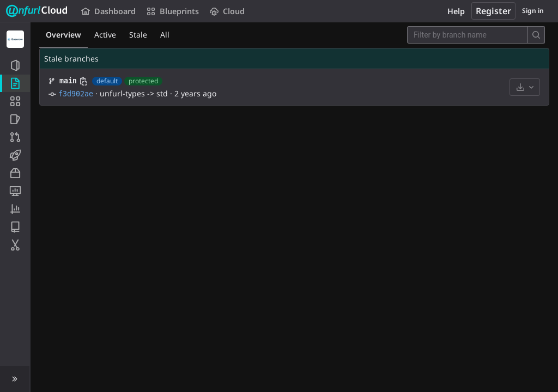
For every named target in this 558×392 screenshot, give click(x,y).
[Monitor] (15, 191)
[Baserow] (15, 39)
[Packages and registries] (15, 173)
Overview (63, 35)
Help (456, 11)
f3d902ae (76, 94)
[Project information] (15, 65)
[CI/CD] (15, 155)
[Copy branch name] (83, 81)
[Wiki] (15, 227)
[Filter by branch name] (468, 35)
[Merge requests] (15, 137)
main (68, 81)
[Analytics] (15, 209)
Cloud (227, 11)
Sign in (533, 11)
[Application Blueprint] (15, 101)
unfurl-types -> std (134, 93)
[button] (15, 379)
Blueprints (173, 11)
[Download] (525, 87)
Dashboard (108, 11)
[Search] (536, 35)
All (165, 35)
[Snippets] (15, 245)
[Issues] (15, 119)
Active (105, 35)
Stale (138, 35)
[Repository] (15, 83)
